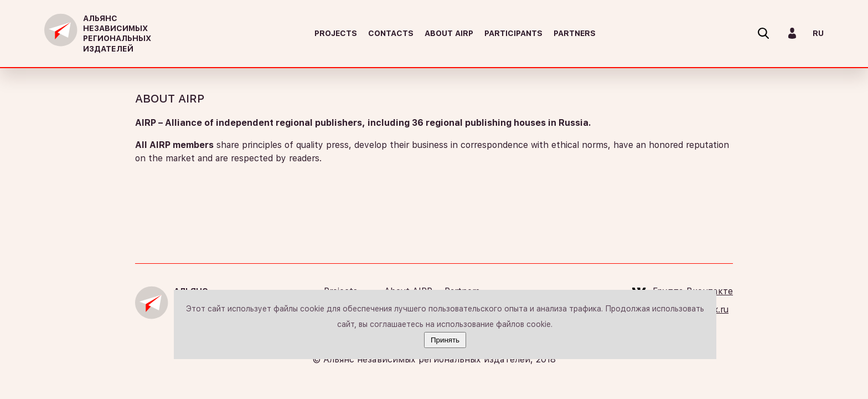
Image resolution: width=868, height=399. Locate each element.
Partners (575, 33)
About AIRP (449, 33)
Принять (445, 340)
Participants (513, 33)
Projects (336, 33)
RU (818, 33)
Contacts (391, 33)
